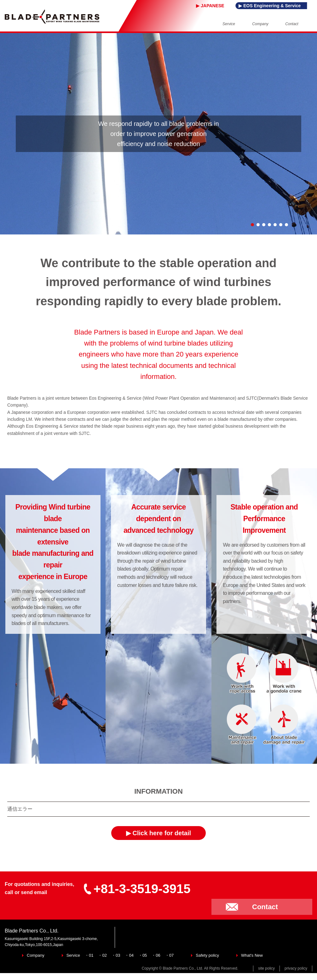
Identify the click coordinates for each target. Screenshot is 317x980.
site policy (266, 968)
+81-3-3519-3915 (137, 889)
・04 (129, 955)
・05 (143, 955)
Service (73, 955)
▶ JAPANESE (210, 6)
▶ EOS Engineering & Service (270, 6)
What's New (252, 955)
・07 (169, 955)
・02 (102, 955)
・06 (156, 955)
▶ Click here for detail (158, 833)
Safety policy (207, 955)
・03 (116, 955)
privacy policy (296, 968)
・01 (89, 955)
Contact (265, 907)
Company (36, 955)
